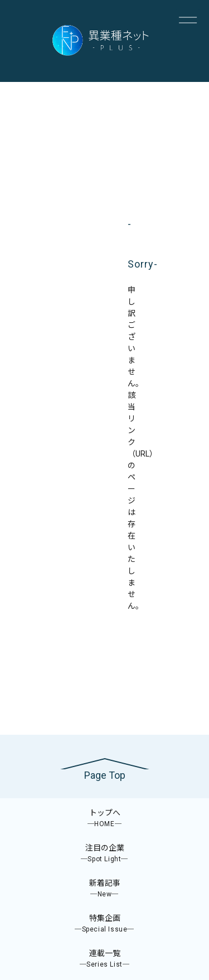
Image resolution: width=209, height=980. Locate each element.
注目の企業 (104, 854)
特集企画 (104, 924)
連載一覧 (104, 959)
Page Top (105, 775)
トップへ (104, 819)
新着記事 (104, 889)
